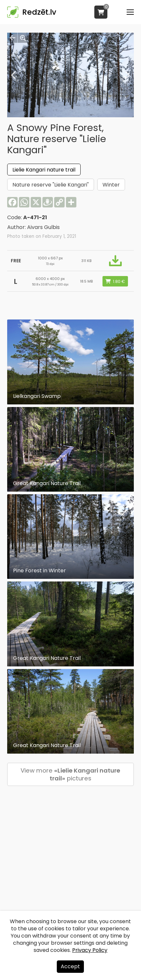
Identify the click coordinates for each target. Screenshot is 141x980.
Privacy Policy (90, 950)
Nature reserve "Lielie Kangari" (51, 185)
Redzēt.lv (39, 12)
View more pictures (70, 774)
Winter (111, 185)
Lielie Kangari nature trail (44, 170)
